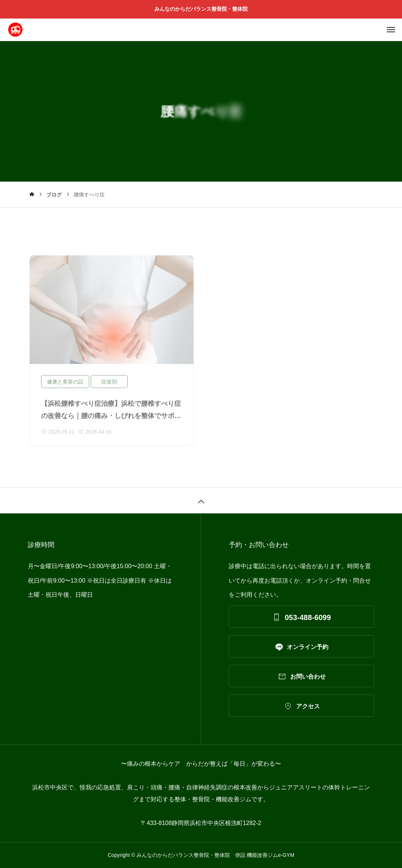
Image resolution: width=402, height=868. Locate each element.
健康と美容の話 (65, 384)
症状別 (109, 384)
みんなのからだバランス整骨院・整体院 (204, 9)
